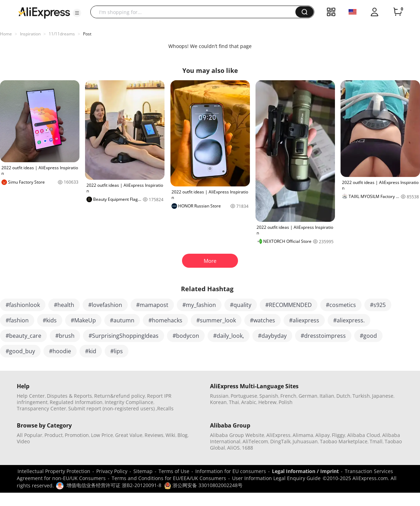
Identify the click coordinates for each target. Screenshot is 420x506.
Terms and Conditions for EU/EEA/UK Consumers (169, 478)
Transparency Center (41, 408)
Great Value (129, 435)
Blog (183, 435)
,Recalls (165, 408)
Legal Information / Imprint (305, 471)
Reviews (154, 435)
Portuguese (244, 396)
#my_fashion (199, 305)
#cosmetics (341, 305)
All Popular (30, 435)
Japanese (383, 396)
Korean (218, 402)
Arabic (249, 402)
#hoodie (60, 351)
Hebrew (267, 402)
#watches (262, 320)
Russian (219, 396)
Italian (327, 396)
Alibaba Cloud (364, 435)
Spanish (269, 396)
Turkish (361, 396)
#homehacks (165, 320)
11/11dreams (62, 34)
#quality (241, 305)
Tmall (376, 441)
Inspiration (30, 34)
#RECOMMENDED (289, 305)
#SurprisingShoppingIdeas (124, 336)
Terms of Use (174, 471)
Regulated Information (76, 402)
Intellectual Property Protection (54, 471)
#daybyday (272, 336)
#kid (91, 351)
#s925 (378, 305)
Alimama (303, 435)
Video (23, 441)
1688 (247, 448)
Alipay (323, 435)
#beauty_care (23, 336)
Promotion (77, 435)
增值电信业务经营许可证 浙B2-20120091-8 (114, 485)
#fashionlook (23, 305)
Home (6, 34)
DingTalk (280, 441)
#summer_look (216, 320)
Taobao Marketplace (344, 441)
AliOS (233, 448)
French (288, 396)
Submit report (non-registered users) (111, 408)
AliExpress (278, 435)
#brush (65, 336)
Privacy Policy (112, 471)
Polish (286, 402)
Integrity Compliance (129, 402)
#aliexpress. (349, 320)
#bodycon (186, 336)
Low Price (102, 435)
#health (64, 305)
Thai (234, 402)
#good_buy (20, 351)
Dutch (343, 396)
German (308, 396)
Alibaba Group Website (237, 435)
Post (87, 34)
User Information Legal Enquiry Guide (276, 478)
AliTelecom (255, 441)
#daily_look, (229, 336)
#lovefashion (105, 305)
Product (54, 435)
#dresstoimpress (323, 336)
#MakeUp (83, 320)
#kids (50, 320)
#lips (117, 351)
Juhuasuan (305, 441)
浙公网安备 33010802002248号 (203, 485)
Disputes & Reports (69, 396)
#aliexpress (304, 320)
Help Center (31, 396)
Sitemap (143, 471)
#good (368, 336)
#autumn (122, 320)
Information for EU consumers (231, 471)
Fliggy (338, 435)
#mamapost (152, 305)
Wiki (170, 435)
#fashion (17, 320)
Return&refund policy (120, 396)
